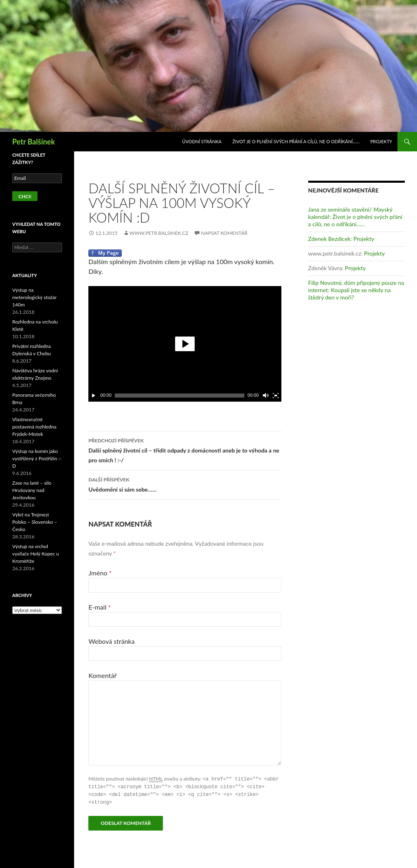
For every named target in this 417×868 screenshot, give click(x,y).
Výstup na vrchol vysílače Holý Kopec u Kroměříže (36, 554)
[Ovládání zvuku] (265, 396)
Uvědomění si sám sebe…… (185, 484)
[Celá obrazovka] (276, 396)
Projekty (381, 141)
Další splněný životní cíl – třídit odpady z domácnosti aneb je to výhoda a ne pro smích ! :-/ (185, 450)
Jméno (100, 573)
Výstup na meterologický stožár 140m (34, 297)
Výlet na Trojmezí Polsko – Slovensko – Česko (35, 522)
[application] (185, 344)
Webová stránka (111, 641)
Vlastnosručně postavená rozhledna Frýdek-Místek (34, 427)
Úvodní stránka (202, 141)
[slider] (180, 396)
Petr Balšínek (34, 142)
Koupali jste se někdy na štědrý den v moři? (350, 294)
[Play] (94, 396)
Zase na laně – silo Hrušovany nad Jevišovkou (32, 490)
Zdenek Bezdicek (329, 239)
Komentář (102, 675)
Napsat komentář (224, 233)
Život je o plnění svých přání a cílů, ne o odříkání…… (296, 141)
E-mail (100, 607)
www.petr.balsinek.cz (159, 233)
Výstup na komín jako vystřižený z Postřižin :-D (37, 458)
